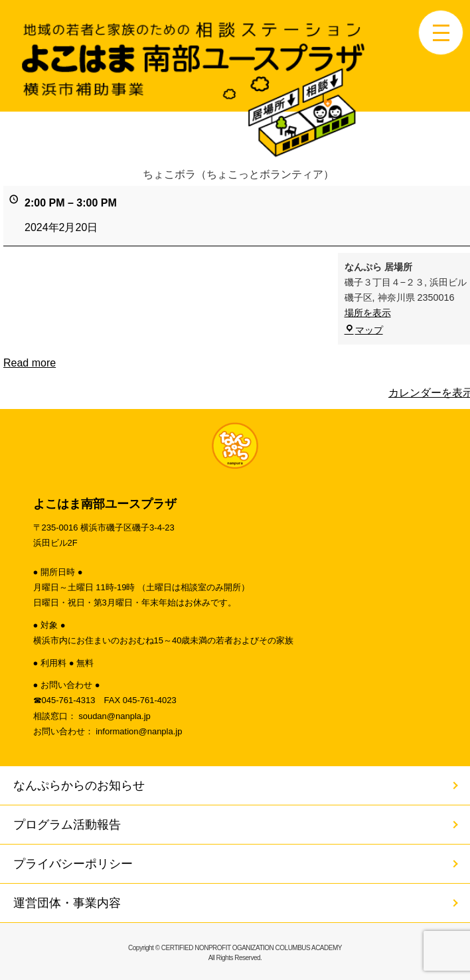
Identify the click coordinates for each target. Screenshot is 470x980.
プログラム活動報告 (67, 825)
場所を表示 (368, 313)
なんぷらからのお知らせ (79, 785)
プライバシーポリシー (73, 864)
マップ (364, 330)
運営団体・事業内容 (67, 903)
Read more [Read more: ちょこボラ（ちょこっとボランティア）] (30, 363)
